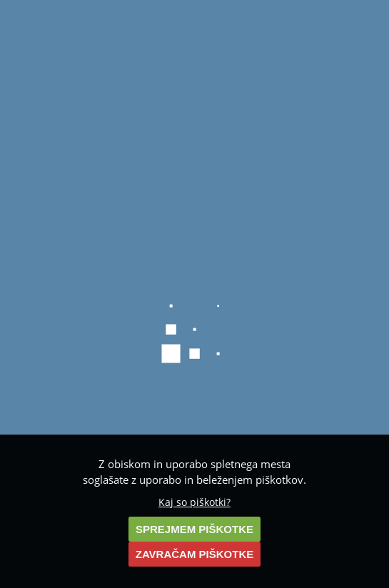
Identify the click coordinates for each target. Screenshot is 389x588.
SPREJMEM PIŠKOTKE (194, 529)
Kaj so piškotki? (194, 502)
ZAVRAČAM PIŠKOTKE (195, 554)
